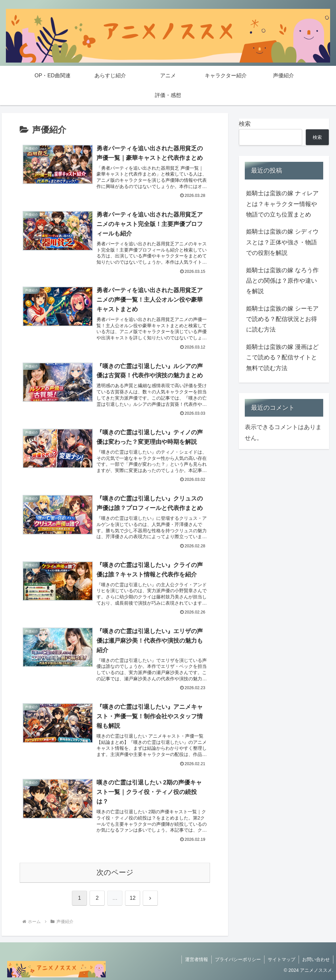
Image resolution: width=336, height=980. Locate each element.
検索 (245, 124)
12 (133, 898)
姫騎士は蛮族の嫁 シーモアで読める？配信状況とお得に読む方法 (282, 319)
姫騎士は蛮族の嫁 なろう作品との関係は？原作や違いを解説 (282, 281)
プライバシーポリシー (238, 959)
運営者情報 (197, 959)
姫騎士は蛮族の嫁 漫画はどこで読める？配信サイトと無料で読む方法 (282, 358)
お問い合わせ (316, 959)
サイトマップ (282, 959)
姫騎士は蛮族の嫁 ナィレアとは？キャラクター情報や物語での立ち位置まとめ (282, 204)
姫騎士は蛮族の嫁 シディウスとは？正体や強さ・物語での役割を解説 (282, 242)
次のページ (115, 872)
